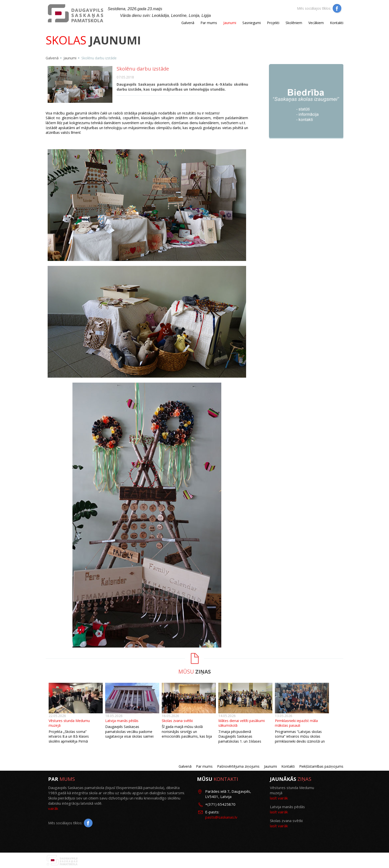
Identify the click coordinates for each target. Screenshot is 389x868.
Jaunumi (230, 23)
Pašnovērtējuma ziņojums (238, 766)
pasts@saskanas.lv (221, 817)
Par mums (209, 23)
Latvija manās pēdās (122, 721)
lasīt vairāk (279, 798)
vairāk (53, 808)
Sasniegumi (252, 23)
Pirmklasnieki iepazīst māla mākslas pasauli (296, 723)
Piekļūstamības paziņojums (321, 766)
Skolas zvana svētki (177, 721)
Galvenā (188, 23)
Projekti (273, 23)
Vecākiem (316, 23)
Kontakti (337, 23)
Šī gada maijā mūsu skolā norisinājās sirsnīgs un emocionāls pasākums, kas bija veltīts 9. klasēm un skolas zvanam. (187, 736)
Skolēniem (294, 23)
